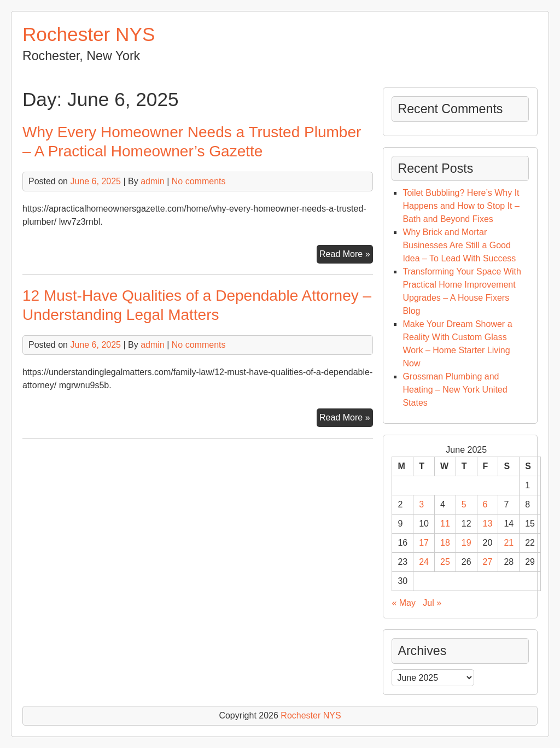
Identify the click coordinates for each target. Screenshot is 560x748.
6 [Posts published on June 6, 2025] (485, 504)
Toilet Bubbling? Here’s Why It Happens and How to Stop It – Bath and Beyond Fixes (461, 206)
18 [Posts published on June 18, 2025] (445, 543)
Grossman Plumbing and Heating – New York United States (455, 390)
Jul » (432, 603)
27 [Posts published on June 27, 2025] (488, 562)
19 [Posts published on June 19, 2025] (466, 543)
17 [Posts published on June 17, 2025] (424, 543)
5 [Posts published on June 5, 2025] (464, 504)
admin (153, 181)
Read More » (346, 255)
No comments (199, 181)
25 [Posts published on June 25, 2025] (445, 562)
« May (404, 603)
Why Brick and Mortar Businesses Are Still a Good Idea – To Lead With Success (459, 245)
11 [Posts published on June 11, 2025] (445, 524)
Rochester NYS (89, 34)
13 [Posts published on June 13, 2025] (488, 524)
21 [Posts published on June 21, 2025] (509, 543)
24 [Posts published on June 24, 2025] (424, 562)
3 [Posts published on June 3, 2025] (421, 504)
